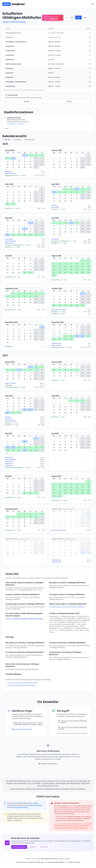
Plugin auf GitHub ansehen (22, 729)
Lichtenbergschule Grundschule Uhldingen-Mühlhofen (67, 607)
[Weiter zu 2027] (91, 17)
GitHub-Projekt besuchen (48, 764)
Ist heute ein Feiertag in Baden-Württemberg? (22, 683)
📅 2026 (27, 102)
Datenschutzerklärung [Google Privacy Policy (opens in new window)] (35, 805)
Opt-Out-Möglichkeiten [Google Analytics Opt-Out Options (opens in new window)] (20, 807)
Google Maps (11, 124)
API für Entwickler (73, 862)
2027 (85, 17)
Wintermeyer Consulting (49, 859)
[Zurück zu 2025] (66, 17)
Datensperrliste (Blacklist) (55, 862)
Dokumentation (19, 847)
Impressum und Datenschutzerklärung (30, 862)
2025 (72, 17)
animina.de (53, 19)
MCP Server (44, 847)
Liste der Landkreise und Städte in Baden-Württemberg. (24, 619)
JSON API (33, 847)
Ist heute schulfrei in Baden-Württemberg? (21, 685)
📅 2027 (69, 102)
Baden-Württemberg (14, 22)
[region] (48, 59)
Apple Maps (21, 124)
